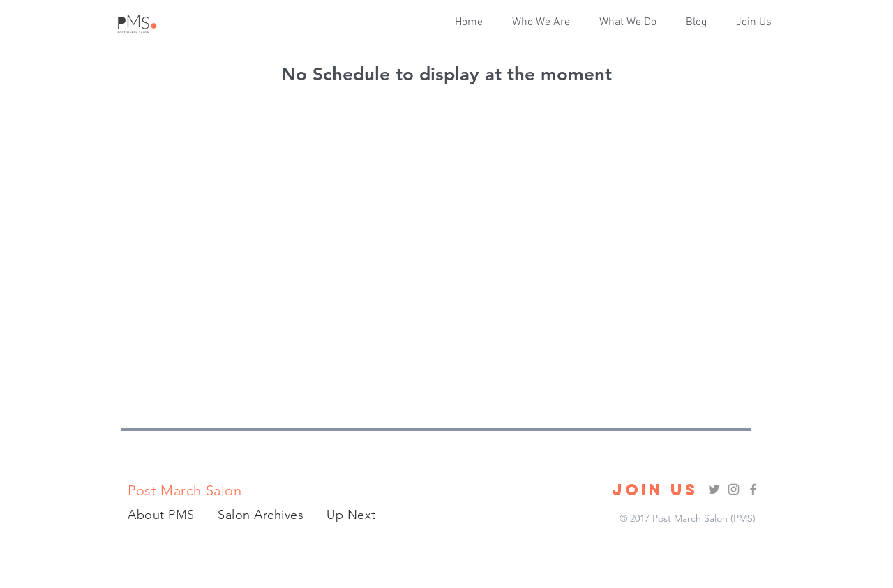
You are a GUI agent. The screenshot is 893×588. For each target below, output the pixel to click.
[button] (632, 22)
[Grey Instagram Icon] (734, 489)
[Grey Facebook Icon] (753, 489)
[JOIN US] (655, 490)
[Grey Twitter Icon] (714, 489)
